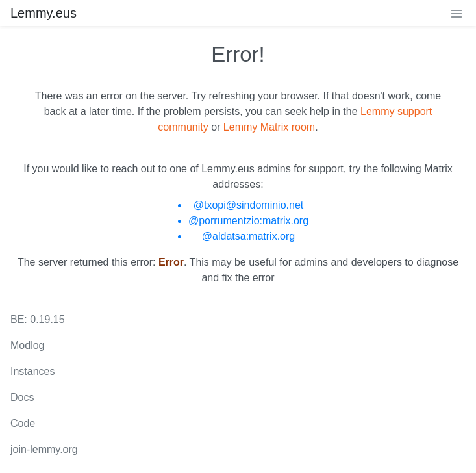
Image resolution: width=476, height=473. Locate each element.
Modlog (27, 345)
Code (23, 423)
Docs (22, 397)
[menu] (457, 13)
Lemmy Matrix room (269, 127)
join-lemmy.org (44, 449)
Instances (32, 371)
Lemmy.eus (44, 13)
